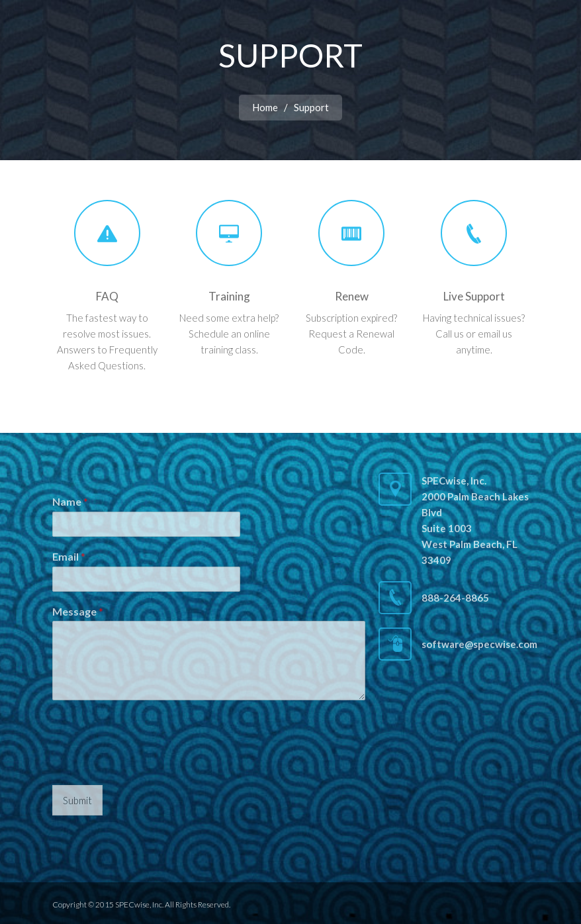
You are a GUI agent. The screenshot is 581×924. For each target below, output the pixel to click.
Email (69, 556)
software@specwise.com (479, 644)
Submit (77, 800)
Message (78, 611)
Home (265, 107)
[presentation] (153, 763)
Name (70, 501)
